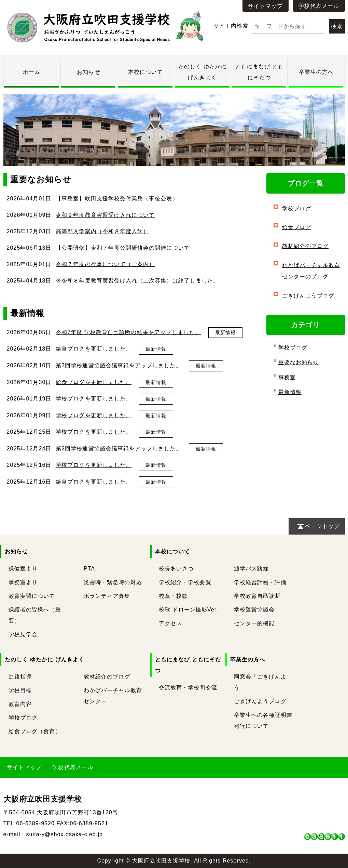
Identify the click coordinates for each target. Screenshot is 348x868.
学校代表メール (319, 6)
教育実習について (32, 596)
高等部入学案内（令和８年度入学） (102, 231)
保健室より (23, 569)
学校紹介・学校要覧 (185, 582)
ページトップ (322, 526)
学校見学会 (23, 634)
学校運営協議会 (254, 610)
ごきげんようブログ (308, 296)
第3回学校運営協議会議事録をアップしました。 (119, 365)
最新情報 (225, 333)
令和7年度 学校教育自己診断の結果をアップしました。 (128, 332)
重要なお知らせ (299, 362)
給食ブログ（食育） (35, 731)
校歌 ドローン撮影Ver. (189, 610)
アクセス (170, 623)
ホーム (32, 72)
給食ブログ (297, 227)
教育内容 (20, 704)
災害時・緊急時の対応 (113, 582)
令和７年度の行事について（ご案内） (105, 264)
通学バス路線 (251, 569)
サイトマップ (265, 6)
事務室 (287, 377)
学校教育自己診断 (257, 596)
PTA (89, 569)
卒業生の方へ (316, 72)
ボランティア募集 (107, 596)
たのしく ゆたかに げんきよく (45, 660)
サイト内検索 (269, 26)
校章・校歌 (173, 596)
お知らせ (88, 72)
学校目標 (20, 690)
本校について (145, 72)
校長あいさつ (176, 569)
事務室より (23, 582)
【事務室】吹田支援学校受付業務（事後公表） (117, 199)
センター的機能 (254, 623)
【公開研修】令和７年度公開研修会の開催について (123, 248)
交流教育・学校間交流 (188, 688)
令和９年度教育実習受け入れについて (105, 215)
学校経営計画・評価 (260, 582)
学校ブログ (297, 208)
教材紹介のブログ (305, 246)
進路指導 (20, 677)
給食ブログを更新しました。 (94, 349)
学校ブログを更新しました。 (94, 399)
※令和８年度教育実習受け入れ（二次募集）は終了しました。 (137, 281)
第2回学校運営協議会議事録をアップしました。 (119, 449)
